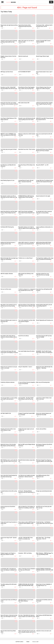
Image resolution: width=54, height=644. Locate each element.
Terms (28, 642)
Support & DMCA (19, 642)
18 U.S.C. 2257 (35, 642)
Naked (11, 2)
